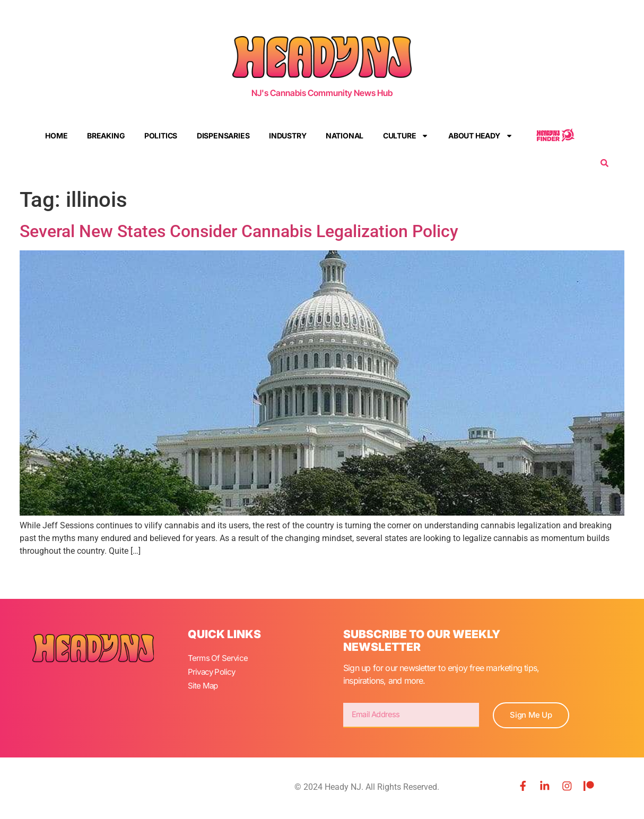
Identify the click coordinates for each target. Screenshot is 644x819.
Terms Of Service (219, 658)
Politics (161, 136)
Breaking (106, 136)
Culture (406, 136)
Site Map (204, 683)
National (345, 136)
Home (56, 136)
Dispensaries (223, 136)
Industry (288, 136)
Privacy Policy (213, 670)
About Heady (481, 136)
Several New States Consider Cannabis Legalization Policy (239, 231)
